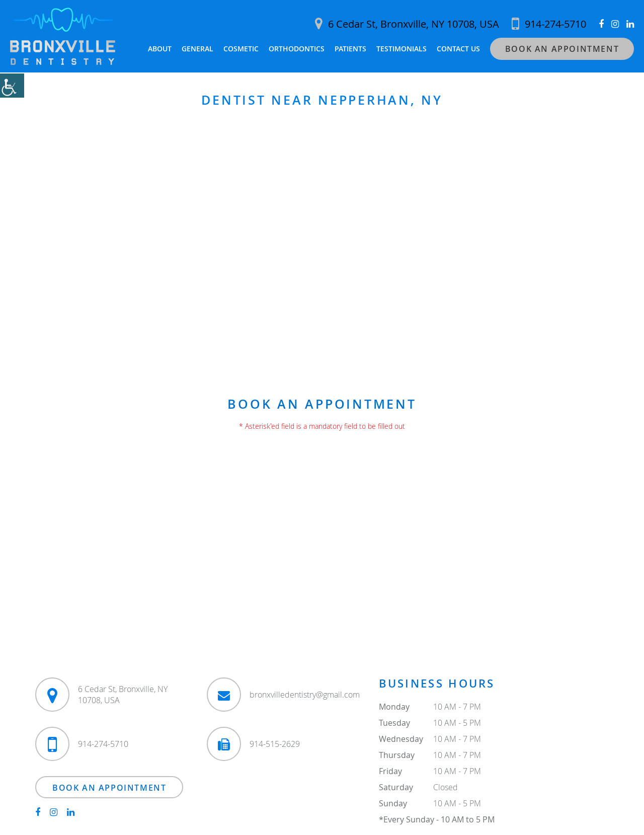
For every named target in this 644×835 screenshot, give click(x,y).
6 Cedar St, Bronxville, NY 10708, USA (407, 24)
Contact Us (458, 49)
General (197, 49)
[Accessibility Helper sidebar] (12, 86)
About (160, 49)
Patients (350, 49)
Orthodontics (297, 49)
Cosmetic (241, 49)
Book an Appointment (562, 49)
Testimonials (401, 49)
